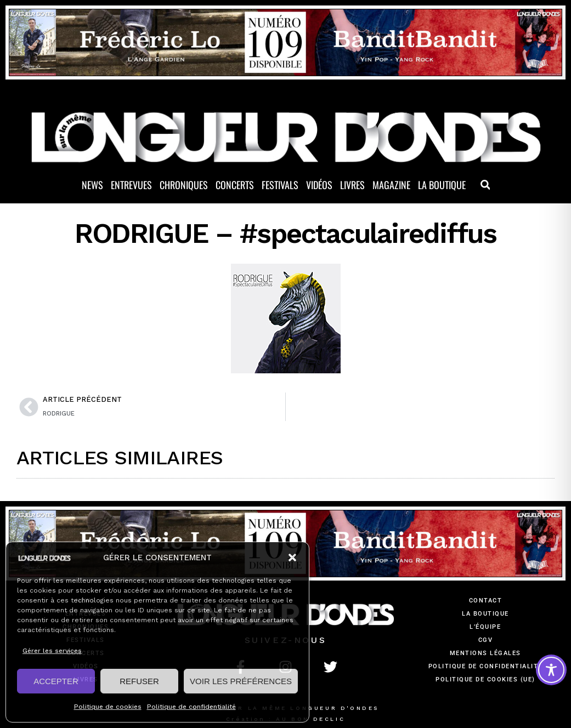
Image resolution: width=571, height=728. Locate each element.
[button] (292, 558)
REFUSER (139, 681)
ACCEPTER (56, 681)
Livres (352, 185)
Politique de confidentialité (191, 707)
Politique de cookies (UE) (485, 679)
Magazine (391, 185)
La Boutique (442, 185)
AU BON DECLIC (310, 719)
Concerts (235, 185)
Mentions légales (485, 653)
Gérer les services (52, 651)
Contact (486, 601)
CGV (486, 640)
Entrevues (131, 185)
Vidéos (319, 185)
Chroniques (184, 185)
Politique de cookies (108, 707)
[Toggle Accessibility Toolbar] (551, 670)
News (92, 185)
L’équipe (485, 627)
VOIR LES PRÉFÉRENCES (241, 681)
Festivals (280, 185)
